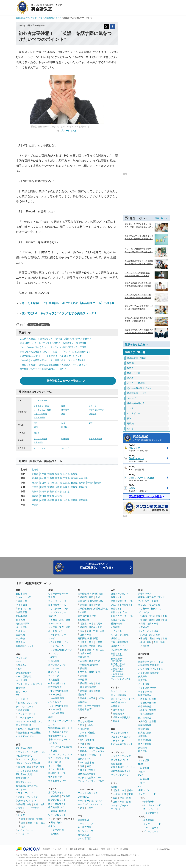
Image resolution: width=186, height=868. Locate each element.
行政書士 (84, 751)
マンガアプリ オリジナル (61, 754)
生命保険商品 (145, 706)
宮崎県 (74, 500)
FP (81, 740)
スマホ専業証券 (24, 673)
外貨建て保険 (145, 733)
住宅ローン (22, 692)
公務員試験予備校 (87, 774)
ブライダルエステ (120, 733)
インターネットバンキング (29, 684)
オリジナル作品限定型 (61, 747)
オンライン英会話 (87, 733)
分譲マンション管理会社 (28, 763)
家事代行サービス (57, 605)
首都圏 (21, 767)
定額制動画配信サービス (60, 728)
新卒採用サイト (119, 660)
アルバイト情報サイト (122, 605)
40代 (91, 423)
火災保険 (20, 620)
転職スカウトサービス (122, 616)
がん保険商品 (145, 718)
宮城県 (51, 474)
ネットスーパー (56, 631)
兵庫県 (66, 487)
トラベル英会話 (95, 439)
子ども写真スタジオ (58, 732)
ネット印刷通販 (119, 695)
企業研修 (115, 706)
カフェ (52, 725)
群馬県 (51, 478)
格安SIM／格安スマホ (149, 605)
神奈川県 (83, 478)
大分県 (66, 500)
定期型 (153, 699)
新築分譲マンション (26, 801)
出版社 (54, 751)
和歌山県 (83, 487)
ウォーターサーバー (58, 594)
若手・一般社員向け (123, 717)
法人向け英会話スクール (90, 777)
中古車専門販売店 (59, 691)
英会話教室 (150, 438)
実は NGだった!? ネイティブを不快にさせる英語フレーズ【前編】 (53, 343)
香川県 (43, 496)
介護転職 (115, 627)
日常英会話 (39, 442)
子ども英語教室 (86, 721)
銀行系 (21, 703)
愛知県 (98, 483)
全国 (128, 802)
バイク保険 (22, 605)
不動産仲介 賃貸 (24, 774)
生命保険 (20, 631)
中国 (165, 620)
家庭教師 (82, 702)
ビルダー (22, 815)
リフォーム (22, 789)
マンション (24, 752)
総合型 (54, 743)
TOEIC (83, 748)
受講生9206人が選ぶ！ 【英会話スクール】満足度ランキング (51, 356)
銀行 (20, 669)
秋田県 (58, 474)
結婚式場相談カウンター (123, 767)
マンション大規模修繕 (27, 771)
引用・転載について (110, 849)
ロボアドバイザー (25, 736)
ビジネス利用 (57, 830)
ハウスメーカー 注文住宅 (28, 808)
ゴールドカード (26, 718)
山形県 (66, 474)
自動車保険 (22, 594)
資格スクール (84, 759)
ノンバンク (32, 703)
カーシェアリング (57, 665)
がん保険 (20, 638)
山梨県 (66, 483)
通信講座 (82, 736)
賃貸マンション (24, 782)
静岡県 (90, 483)
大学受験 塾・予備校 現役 (91, 594)
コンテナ (55, 653)
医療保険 (20, 635)
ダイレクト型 (25, 597)
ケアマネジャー (99, 751)
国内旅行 (55, 796)
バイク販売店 (55, 702)
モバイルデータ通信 (148, 601)
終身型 (144, 699)
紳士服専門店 (84, 827)
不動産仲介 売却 (24, 748)
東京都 (74, 478)
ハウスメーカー (26, 830)
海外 (59, 822)
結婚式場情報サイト (121, 771)
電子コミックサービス (59, 739)
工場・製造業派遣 (120, 642)
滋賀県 (43, 487)
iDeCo (141, 775)
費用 (63, 414)
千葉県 (66, 478)
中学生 (92, 698)
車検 (50, 717)
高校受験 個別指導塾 (88, 638)
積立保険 (143, 751)
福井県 (58, 483)
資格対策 (65, 439)
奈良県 (74, 487)
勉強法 (44, 325)
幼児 (82, 725)
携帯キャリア (145, 594)
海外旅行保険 (23, 624)
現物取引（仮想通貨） (29, 729)
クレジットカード (25, 706)
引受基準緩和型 (148, 703)
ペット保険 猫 (145, 692)
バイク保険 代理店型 (148, 673)
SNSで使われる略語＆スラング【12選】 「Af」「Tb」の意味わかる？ (55, 352)
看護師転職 (116, 624)
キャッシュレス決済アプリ (29, 721)
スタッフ (93, 406)
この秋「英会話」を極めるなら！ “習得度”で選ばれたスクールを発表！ (56, 339)
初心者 (33, 325)
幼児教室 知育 (85, 709)
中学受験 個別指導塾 (88, 665)
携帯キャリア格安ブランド (151, 597)
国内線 (54, 811)
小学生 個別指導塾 (87, 687)
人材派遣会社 (117, 675)
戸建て (35, 752)
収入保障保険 (147, 714)
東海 (29, 767)
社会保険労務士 (97, 748)
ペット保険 (22, 627)
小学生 (101, 698)
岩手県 (43, 474)
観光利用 (55, 834)
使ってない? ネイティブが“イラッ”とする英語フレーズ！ (59, 313)
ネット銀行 (22, 680)
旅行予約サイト (56, 792)
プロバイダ (144, 612)
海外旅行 (66, 796)
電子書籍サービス (57, 736)
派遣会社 (115, 638)
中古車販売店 (55, 687)
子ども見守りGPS (57, 781)
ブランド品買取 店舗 (58, 758)
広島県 (58, 492)
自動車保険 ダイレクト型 (151, 662)
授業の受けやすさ (96, 410)
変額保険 (143, 748)
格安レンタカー (56, 672)
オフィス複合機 (56, 769)
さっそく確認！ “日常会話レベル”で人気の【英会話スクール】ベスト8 (68, 303)
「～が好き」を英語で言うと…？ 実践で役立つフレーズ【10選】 (53, 360)
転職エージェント (120, 620)
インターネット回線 (148, 631)
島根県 (43, 492)
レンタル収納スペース (61, 650)
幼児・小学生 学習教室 (89, 706)
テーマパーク (117, 809)
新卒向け (117, 721)
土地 (42, 752)
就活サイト (116, 597)
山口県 (66, 492)
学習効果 (93, 414)
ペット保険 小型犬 (147, 688)
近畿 (36, 767)
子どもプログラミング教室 (91, 781)
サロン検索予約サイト (122, 744)
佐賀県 (43, 500)
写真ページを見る (68, 131)
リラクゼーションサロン (90, 801)
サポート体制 (39, 418)
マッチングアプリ (120, 775)
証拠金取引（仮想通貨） (30, 733)
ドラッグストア (86, 824)
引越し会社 (54, 661)
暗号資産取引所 (24, 725)
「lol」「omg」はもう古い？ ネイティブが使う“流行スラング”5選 (53, 347)
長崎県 (51, 500)
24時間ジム (83, 797)
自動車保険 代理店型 (148, 665)
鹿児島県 (83, 500)
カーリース (54, 676)
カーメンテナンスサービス (61, 721)
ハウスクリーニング (58, 609)
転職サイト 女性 (119, 612)
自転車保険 (22, 616)
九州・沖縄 (86, 635)
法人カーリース (119, 691)
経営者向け (119, 710)
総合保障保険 (145, 740)
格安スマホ (156, 609)
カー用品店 (83, 835)
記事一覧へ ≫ (161, 218)
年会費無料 (24, 710)
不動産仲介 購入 (24, 756)
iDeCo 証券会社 (24, 676)
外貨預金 (20, 688)
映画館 (114, 787)
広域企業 (145, 627)
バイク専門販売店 (59, 706)
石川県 (51, 483)
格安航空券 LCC (56, 807)
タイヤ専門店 (84, 838)
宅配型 (54, 657)
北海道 (35, 470)
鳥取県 (35, 492)
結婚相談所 (116, 764)
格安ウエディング (120, 760)
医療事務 (89, 740)
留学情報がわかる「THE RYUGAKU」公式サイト (44, 369)
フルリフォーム (26, 793)
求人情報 (124, 849)
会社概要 (46, 849)
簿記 (89, 744)
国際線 (63, 811)
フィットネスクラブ (88, 793)
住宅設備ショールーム (27, 786)
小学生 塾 (83, 680)
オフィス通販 (55, 766)
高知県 (58, 496)
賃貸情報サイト (24, 778)
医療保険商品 (145, 695)
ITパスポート (95, 755)
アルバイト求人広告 (121, 679)
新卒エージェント (120, 665)
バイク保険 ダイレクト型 (151, 669)
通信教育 (82, 695)
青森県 (35, 474)
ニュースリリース (60, 849)
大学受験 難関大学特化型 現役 (93, 609)
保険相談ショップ (25, 646)
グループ (65, 448)
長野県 (74, 483)
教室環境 (65, 410)
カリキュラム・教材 (42, 410)
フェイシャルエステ (121, 737)
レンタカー (54, 668)
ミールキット (55, 624)
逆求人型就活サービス (122, 601)
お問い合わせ (93, 849)
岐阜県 (82, 483)
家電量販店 (83, 820)
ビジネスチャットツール (123, 699)
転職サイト (116, 609)
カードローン (23, 699)
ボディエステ (117, 741)
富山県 (43, 483)
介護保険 (143, 736)
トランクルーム (56, 646)
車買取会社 (54, 680)
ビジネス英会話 (40, 439)
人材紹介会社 (117, 670)
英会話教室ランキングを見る (145, 496)
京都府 (51, 487)
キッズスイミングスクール (90, 804)
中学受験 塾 (84, 657)
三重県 (35, 487)
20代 (36, 423)
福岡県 (35, 500)
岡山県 (51, 492)
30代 (63, 423)
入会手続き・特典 (41, 406)
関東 (131, 790)
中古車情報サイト (57, 683)
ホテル (52, 826)
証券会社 (22, 665)
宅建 (82, 744)
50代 (36, 427)
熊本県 (58, 500)
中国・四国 (40, 823)
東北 (23, 819)
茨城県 (35, 478)
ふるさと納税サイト (58, 642)
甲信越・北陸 (95, 627)
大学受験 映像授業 (87, 616)
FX (17, 695)
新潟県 (35, 483)
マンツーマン (39, 448)
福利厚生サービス (57, 773)
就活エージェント (120, 594)
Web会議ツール (119, 702)
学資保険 (20, 642)
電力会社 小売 (55, 777)
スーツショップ (86, 831)
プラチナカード (151, 813)
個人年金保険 (145, 744)
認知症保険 (144, 729)
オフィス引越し (56, 762)
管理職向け (119, 714)
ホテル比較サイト (57, 804)
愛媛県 (51, 496)
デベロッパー (25, 834)
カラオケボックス (120, 805)
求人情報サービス (120, 650)
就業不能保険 (145, 725)
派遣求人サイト (119, 646)
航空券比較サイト (57, 800)
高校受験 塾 (84, 620)
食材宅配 (53, 616)
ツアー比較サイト (57, 815)
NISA (19, 662)
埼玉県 (58, 478)
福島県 (74, 474)
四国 (143, 624)
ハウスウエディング (121, 756)
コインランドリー (57, 612)
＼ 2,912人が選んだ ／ (97, 566)
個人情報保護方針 (77, 849)
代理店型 (22, 601)
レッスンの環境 (40, 414)
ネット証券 (22, 658)
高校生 (83, 698)
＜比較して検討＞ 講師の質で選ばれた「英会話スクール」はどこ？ (54, 365)
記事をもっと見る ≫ (137, 345)
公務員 (83, 755)
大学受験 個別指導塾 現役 (91, 601)
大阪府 (58, 487)
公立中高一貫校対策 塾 (89, 672)
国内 (53, 822)
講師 (63, 406)
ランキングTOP (40, 400)
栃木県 (43, 478)
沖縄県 (35, 505)
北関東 (31, 819)
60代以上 (65, 427)
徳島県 (35, 496)
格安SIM (145, 609)
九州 (42, 767)
